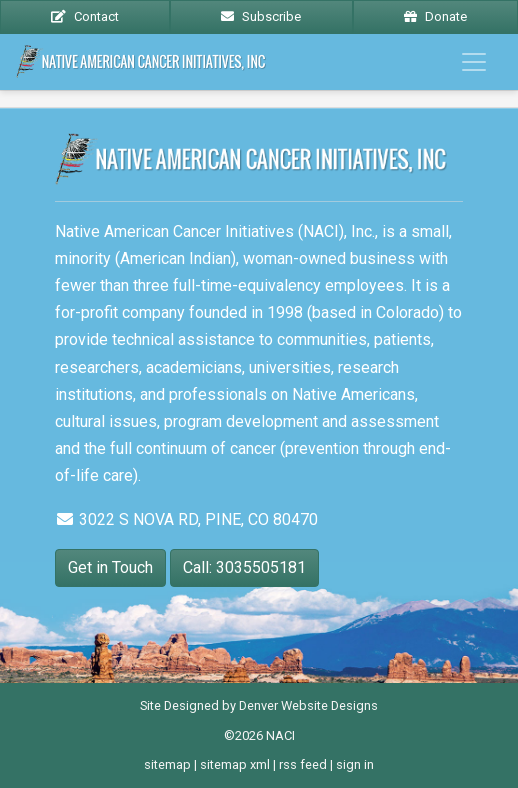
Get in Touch (110, 567)
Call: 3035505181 (244, 567)
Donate (435, 16)
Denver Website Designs (308, 705)
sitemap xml (235, 764)
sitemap (167, 764)
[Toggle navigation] (474, 62)
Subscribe (261, 16)
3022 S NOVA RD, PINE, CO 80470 (186, 519)
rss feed (303, 764)
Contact (85, 16)
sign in (355, 764)
